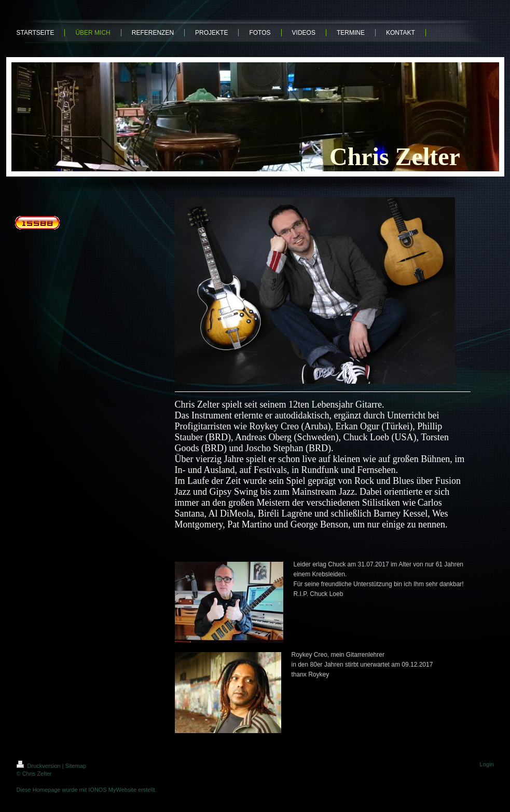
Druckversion (39, 766)
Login (487, 764)
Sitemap (76, 766)
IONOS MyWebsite (112, 790)
